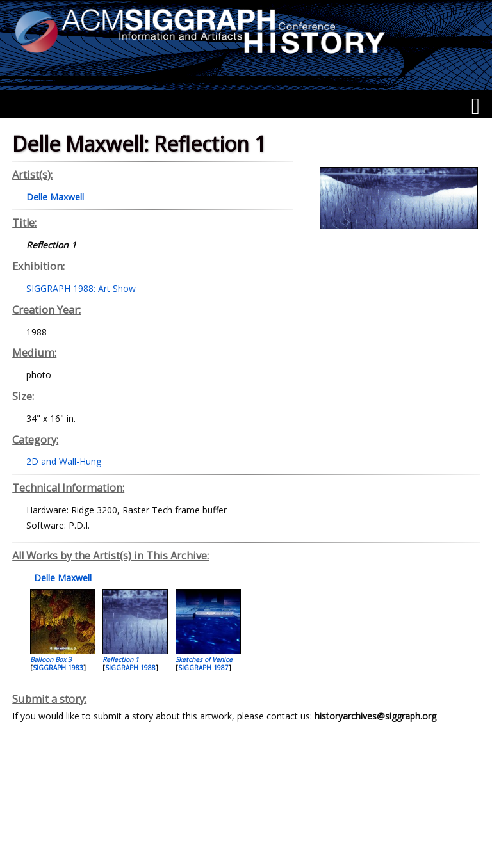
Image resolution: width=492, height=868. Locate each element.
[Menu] (476, 106)
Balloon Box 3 (51, 659)
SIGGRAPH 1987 (203, 668)
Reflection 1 (121, 659)
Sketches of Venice (204, 659)
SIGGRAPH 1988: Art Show (81, 288)
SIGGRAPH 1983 (58, 668)
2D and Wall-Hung (64, 461)
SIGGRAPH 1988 (130, 668)
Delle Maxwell (61, 578)
